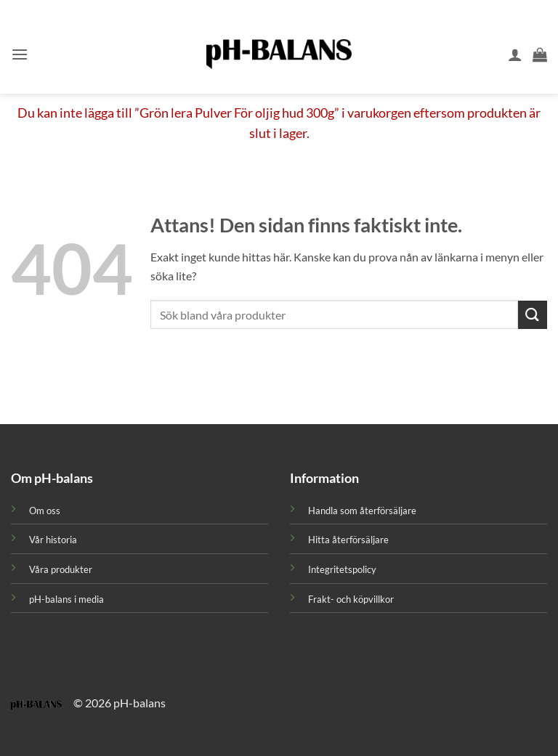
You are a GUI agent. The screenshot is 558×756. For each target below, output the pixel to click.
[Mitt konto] (515, 54)
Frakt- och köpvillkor (351, 599)
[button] (20, 54)
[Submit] (533, 315)
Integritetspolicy (342, 569)
